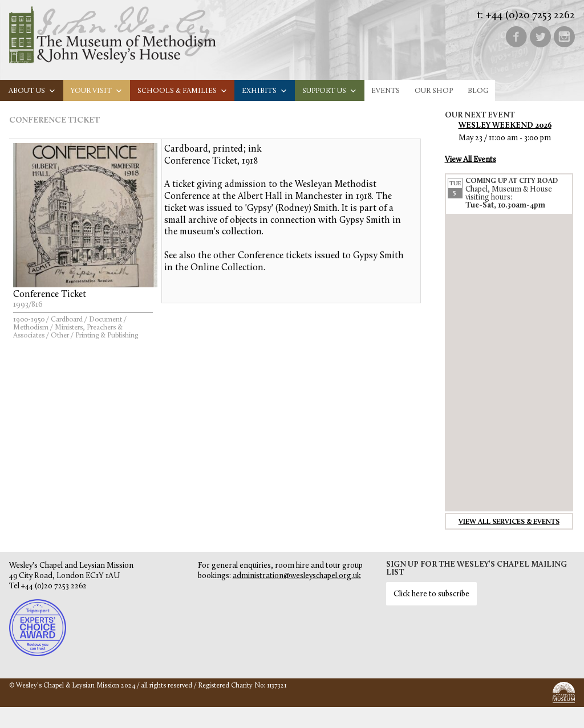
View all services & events (509, 522)
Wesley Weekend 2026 (505, 126)
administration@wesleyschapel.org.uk (297, 576)
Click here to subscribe (431, 594)
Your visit (97, 91)
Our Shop (434, 91)
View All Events (471, 160)
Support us (330, 91)
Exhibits (265, 91)
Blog (478, 91)
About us (32, 91)
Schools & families (182, 91)
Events (386, 91)
